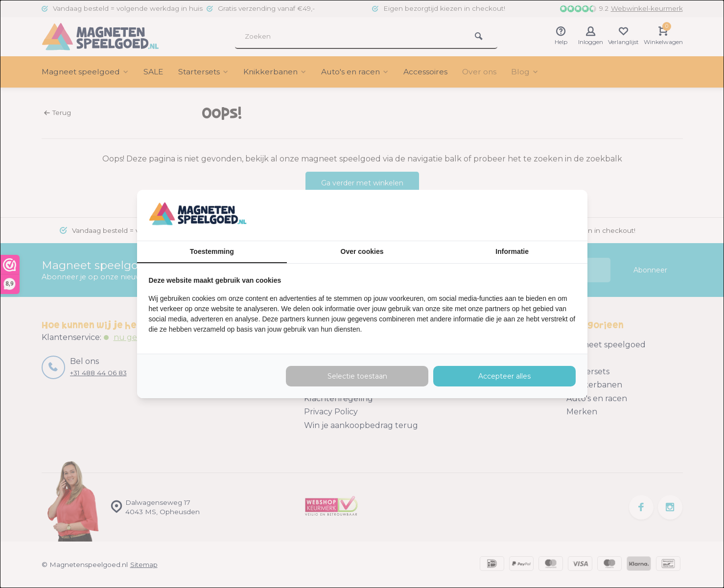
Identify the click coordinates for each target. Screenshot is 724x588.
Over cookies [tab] (362, 251)
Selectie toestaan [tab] (357, 376)
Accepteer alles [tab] (504, 376)
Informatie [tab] (512, 251)
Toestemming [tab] (212, 251)
